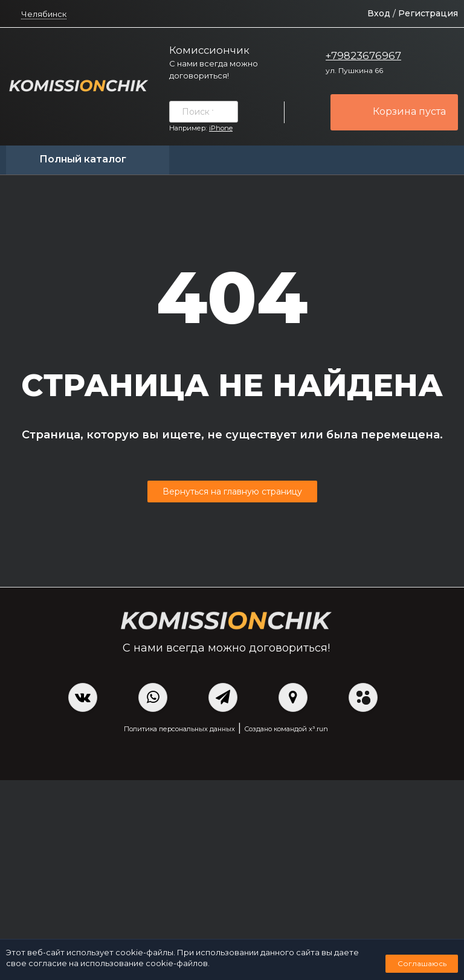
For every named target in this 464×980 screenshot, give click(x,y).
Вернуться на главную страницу (232, 492)
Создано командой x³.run (286, 729)
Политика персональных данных (179, 729)
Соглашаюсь (422, 963)
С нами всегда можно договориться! (214, 69)
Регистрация (428, 13)
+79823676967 (363, 56)
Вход (379, 13)
